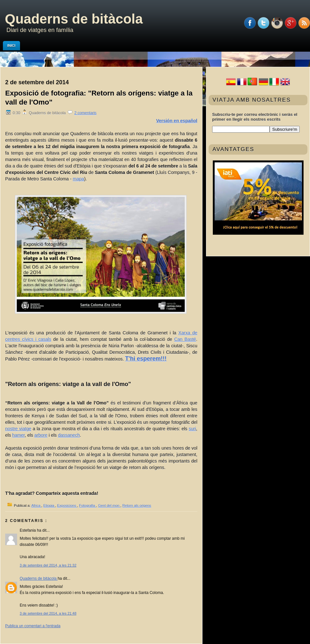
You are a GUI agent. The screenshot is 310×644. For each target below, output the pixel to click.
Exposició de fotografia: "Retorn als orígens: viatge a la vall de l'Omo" (99, 98)
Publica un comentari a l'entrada (33, 626)
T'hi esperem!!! (146, 359)
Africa (36, 506)
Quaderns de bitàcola (74, 19)
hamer (19, 435)
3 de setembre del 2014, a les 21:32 (48, 565)
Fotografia (88, 506)
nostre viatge (18, 429)
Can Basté (185, 339)
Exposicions (67, 506)
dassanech (69, 435)
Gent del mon (109, 506)
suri (193, 429)
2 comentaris (85, 113)
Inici (11, 46)
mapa (78, 179)
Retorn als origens (137, 506)
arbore (41, 435)
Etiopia (49, 506)
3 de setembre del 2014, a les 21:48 (48, 613)
